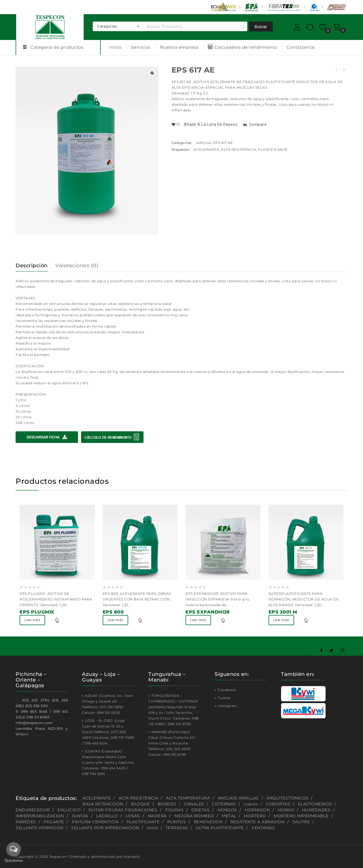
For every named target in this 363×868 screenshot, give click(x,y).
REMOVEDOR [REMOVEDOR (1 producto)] (208, 822)
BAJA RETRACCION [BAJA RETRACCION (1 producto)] (103, 804)
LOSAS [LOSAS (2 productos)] (133, 816)
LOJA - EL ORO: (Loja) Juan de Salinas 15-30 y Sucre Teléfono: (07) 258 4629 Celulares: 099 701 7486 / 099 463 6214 (108, 732)
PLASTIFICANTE (273, 149)
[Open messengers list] (14, 849)
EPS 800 (336, 70)
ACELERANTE (206, 149)
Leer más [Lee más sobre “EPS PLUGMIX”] (32, 620)
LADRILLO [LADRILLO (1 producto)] (107, 816)
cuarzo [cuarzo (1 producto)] (251, 804)
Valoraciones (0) (77, 266)
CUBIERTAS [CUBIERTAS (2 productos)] (278, 804)
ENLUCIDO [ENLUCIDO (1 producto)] (69, 810)
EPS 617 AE (223, 143)
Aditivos (204, 143)
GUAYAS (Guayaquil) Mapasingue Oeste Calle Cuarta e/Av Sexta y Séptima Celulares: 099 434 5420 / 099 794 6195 (108, 762)
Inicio (115, 47)
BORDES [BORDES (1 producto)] (167, 804)
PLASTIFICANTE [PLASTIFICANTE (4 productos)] (143, 822)
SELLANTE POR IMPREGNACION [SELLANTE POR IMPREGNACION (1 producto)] (105, 828)
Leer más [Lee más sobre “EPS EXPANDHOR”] (198, 620)
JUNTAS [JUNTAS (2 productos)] (80, 816)
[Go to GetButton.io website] (14, 861)
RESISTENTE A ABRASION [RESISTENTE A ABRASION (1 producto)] (258, 822)
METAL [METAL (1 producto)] (229, 816)
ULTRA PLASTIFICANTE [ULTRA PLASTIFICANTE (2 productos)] (220, 828)
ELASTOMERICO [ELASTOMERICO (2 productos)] (315, 804)
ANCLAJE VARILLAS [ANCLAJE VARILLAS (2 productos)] (238, 798)
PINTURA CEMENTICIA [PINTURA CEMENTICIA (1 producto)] (95, 822)
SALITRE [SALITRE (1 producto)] (301, 822)
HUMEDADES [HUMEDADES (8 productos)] (316, 810)
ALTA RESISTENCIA (239, 149)
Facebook (227, 690)
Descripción (32, 266)
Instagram (227, 706)
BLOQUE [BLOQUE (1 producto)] (140, 804)
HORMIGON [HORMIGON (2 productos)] (257, 810)
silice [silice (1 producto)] (152, 828)
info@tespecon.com (34, 723)
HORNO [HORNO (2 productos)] (286, 810)
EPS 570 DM (344, 70)
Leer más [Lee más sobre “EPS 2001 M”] (281, 620)
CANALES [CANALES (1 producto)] (194, 804)
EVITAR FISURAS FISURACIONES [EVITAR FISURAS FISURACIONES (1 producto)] (123, 810)
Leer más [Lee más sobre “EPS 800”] (115, 620)
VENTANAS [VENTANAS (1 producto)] (263, 828)
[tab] (35, 266)
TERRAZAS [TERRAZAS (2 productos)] (177, 828)
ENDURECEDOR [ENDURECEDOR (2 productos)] (33, 810)
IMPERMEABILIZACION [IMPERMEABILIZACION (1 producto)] (40, 816)
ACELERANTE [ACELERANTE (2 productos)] (97, 798)
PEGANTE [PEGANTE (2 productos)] (54, 822)
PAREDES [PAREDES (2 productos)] (26, 822)
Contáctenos (301, 47)
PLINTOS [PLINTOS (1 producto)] (177, 822)
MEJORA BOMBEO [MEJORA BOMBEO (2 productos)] (194, 816)
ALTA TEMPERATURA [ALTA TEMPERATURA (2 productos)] (188, 798)
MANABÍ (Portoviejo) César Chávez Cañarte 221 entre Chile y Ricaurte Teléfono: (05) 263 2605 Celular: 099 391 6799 (172, 743)
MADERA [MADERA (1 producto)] (157, 816)
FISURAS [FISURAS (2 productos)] (174, 810)
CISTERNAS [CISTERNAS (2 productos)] (224, 804)
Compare (258, 124)
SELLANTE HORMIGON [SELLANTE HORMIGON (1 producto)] (40, 828)
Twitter (224, 698)
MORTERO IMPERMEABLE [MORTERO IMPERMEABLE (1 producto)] (301, 816)
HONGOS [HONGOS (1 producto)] (227, 810)
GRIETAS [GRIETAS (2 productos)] (201, 810)
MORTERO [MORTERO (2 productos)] (255, 816)
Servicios (141, 47)
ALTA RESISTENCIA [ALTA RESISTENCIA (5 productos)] (138, 798)
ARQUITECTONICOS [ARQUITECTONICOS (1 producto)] (288, 798)
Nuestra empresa (179, 47)
